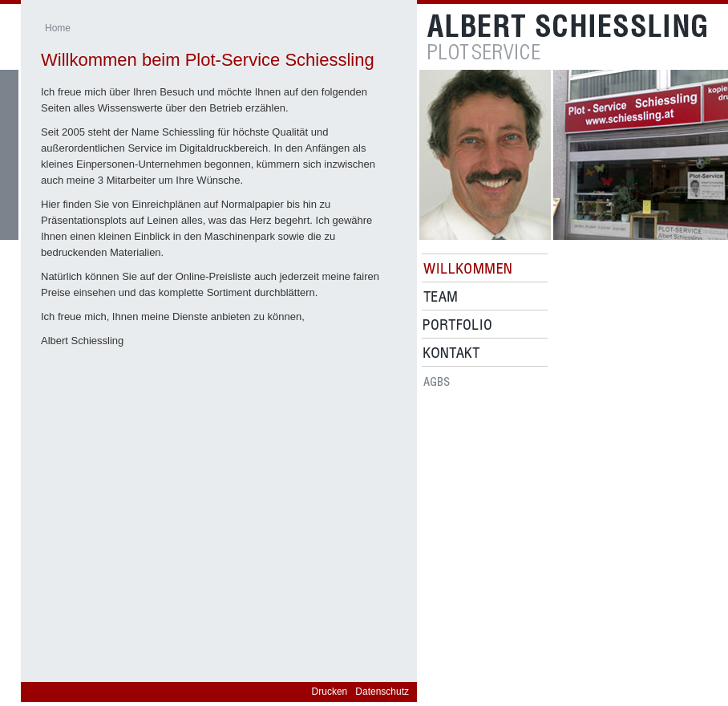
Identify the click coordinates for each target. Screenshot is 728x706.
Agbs (437, 381)
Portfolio (457, 325)
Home (58, 28)
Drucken (330, 692)
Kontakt (452, 353)
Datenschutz (382, 692)
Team (440, 296)
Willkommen (467, 268)
